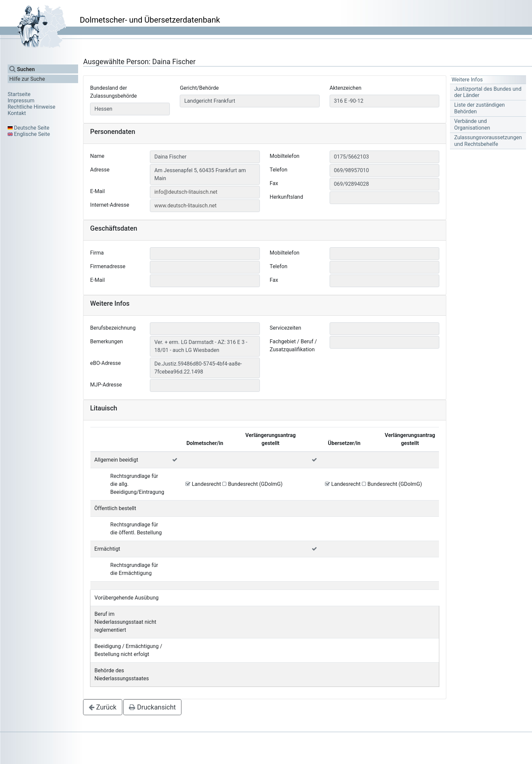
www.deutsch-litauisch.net (185, 206)
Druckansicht (152, 707)
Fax (274, 183)
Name (97, 156)
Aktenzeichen (346, 88)
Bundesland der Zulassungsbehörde (113, 92)
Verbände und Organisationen (472, 124)
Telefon (279, 170)
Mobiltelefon (285, 156)
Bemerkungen (106, 341)
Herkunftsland (287, 197)
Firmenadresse (108, 266)
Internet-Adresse (110, 205)
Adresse (100, 170)
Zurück (103, 707)
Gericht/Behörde (199, 88)
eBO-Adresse (105, 363)
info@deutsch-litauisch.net (186, 192)
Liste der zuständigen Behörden (479, 108)
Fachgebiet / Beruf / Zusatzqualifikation (293, 345)
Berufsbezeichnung (113, 328)
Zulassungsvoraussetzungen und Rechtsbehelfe (488, 141)
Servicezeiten (286, 328)
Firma (97, 253)
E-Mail (97, 191)
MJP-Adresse (106, 385)
